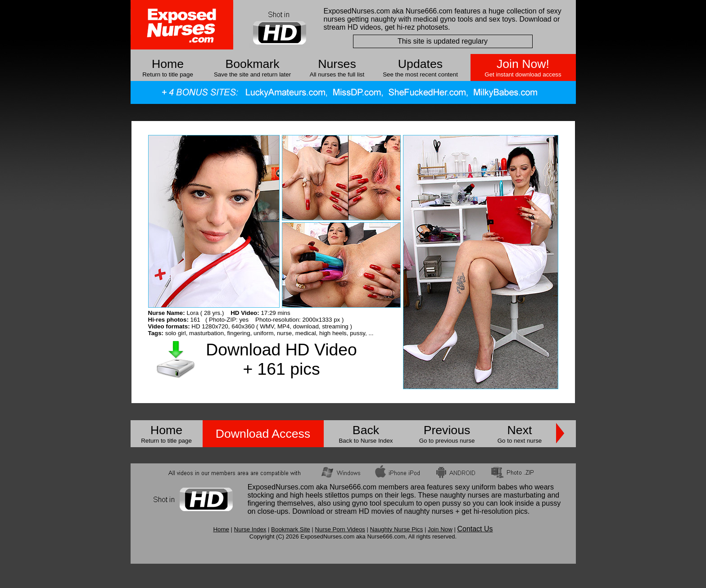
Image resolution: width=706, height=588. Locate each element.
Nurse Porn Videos (340, 529)
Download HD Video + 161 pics (281, 359)
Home (168, 64)
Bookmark (253, 64)
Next (520, 430)
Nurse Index (250, 529)
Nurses (337, 64)
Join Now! (523, 64)
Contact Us (475, 529)
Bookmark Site (291, 529)
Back (366, 430)
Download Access (263, 434)
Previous (447, 430)
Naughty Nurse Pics (397, 529)
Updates (420, 64)
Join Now (440, 529)
